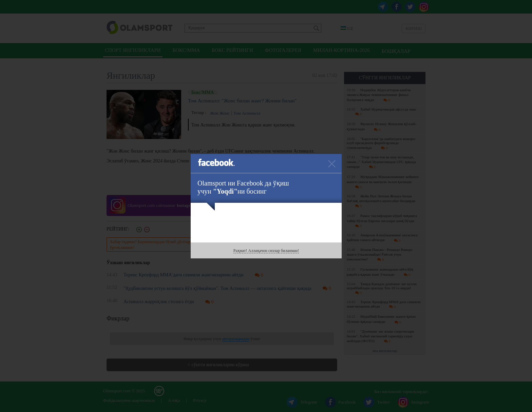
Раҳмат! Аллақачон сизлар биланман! (266, 251)
